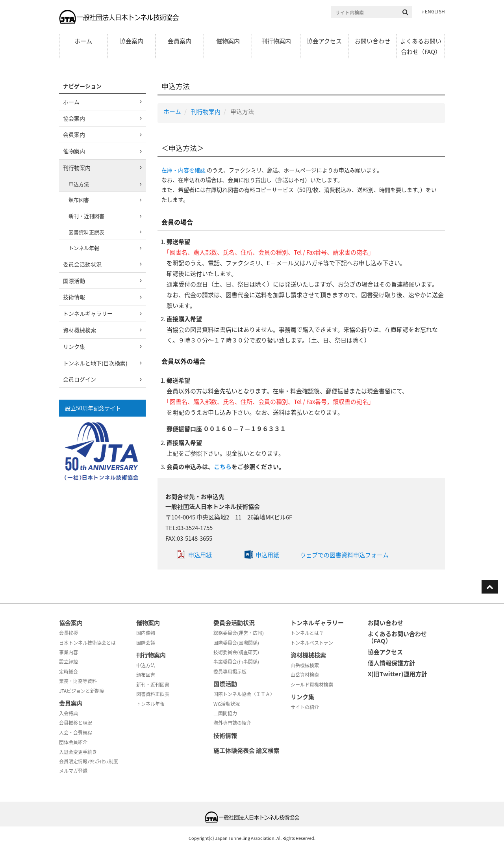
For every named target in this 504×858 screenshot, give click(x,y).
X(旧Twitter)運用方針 (397, 674)
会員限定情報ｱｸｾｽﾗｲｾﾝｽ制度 (89, 761)
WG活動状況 (227, 704)
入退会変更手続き (78, 752)
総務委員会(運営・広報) (239, 633)
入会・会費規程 (76, 733)
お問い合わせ (372, 41)
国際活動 (74, 281)
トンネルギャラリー (88, 313)
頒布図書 (79, 200)
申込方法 (79, 184)
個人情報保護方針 (391, 663)
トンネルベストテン (312, 643)
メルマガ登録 (73, 771)
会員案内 (180, 41)
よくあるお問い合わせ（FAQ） (421, 46)
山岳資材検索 (305, 675)
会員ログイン (80, 379)
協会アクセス (324, 41)
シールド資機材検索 (312, 685)
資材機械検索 (80, 330)
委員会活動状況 (82, 264)
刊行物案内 (276, 41)
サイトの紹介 (305, 707)
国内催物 (146, 633)
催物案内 (228, 41)
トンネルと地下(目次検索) (95, 363)
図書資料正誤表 (86, 232)
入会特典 (69, 713)
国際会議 (146, 643)
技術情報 (74, 297)
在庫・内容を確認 (183, 170)
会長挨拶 (69, 633)
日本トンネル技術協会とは (87, 643)
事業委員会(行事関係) (236, 662)
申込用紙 (200, 555)
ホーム (83, 41)
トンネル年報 (84, 248)
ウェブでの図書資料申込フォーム (344, 555)
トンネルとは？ (307, 633)
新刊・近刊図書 (86, 216)
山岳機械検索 (305, 665)
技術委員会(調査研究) (236, 652)
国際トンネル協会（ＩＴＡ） (244, 694)
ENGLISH (434, 11)
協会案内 (132, 41)
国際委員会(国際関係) (236, 643)
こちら (223, 467)
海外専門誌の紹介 (232, 723)
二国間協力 (225, 713)
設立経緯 (69, 662)
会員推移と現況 (76, 723)
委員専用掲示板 (230, 672)
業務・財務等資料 (78, 681)
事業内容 (69, 652)
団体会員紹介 (73, 742)
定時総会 (69, 672)
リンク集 (74, 346)
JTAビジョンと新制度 (82, 691)
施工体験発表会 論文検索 (246, 750)
